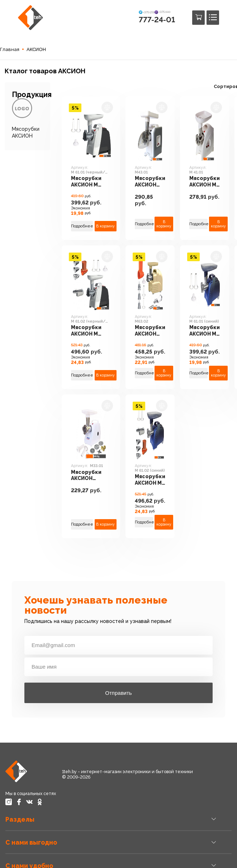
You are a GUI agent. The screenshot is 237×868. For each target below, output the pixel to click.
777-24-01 (157, 20)
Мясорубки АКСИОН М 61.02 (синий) (150, 480)
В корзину (106, 226)
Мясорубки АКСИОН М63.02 (150, 331)
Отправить (118, 693)
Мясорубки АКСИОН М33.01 (86, 476)
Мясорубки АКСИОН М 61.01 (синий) (205, 331)
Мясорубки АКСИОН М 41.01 (205, 182)
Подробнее (82, 226)
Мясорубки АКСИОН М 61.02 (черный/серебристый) (91, 331)
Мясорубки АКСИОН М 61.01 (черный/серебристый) (91, 182)
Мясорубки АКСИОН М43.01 (150, 182)
